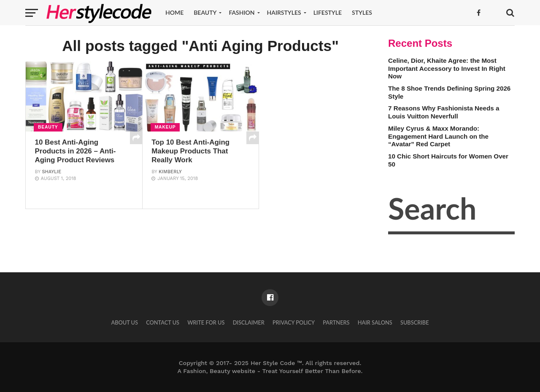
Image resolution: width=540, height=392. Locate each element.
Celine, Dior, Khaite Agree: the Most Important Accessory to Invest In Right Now (447, 68)
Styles (362, 12)
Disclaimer (249, 322)
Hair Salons (375, 322)
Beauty (205, 12)
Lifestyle (328, 12)
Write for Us (206, 322)
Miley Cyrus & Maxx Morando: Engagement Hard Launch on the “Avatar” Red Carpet (438, 136)
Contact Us (163, 322)
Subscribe (415, 322)
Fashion (242, 12)
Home (174, 12)
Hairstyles (284, 12)
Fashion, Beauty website (219, 371)
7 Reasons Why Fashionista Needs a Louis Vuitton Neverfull (444, 112)
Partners (336, 322)
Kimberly (170, 173)
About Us (124, 322)
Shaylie (51, 182)
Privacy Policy (294, 322)
